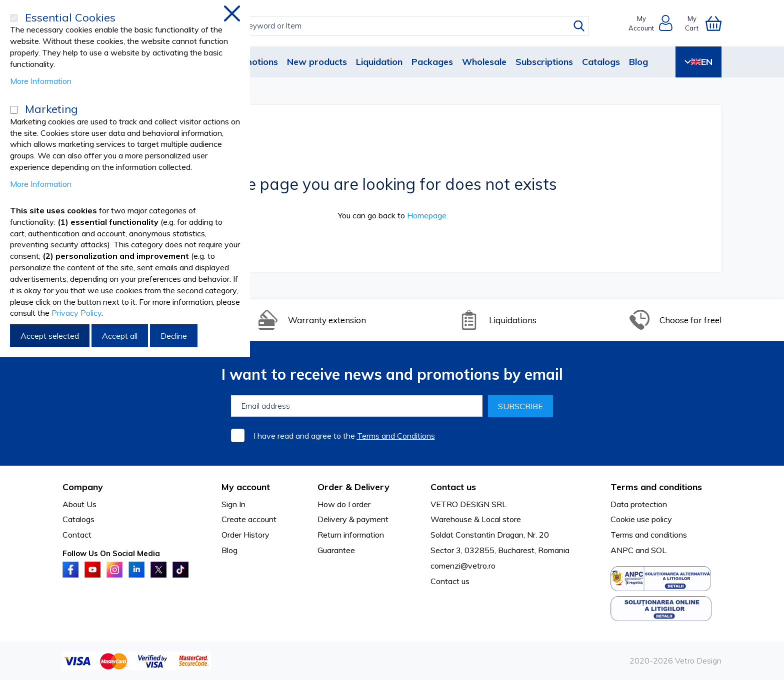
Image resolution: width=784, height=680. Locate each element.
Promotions (253, 62)
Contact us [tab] (453, 487)
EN (698, 62)
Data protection (639, 504)
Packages (432, 62)
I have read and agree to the (344, 436)
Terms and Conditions (396, 436)
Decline (174, 336)
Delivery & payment (353, 519)
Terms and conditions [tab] (656, 487)
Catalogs (601, 62)
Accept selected (50, 336)
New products (317, 62)
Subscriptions (544, 62)
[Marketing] (14, 110)
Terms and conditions (649, 535)
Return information (351, 535)
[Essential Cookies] (14, 18)
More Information (41, 81)
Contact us (450, 581)
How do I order (344, 504)
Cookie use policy (641, 519)
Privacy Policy (76, 313)
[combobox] (401, 26)
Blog (638, 62)
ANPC (622, 550)
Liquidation (379, 62)
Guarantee (336, 550)
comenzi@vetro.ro (463, 566)
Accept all (120, 336)
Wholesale (484, 62)
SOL (659, 550)
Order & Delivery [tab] (353, 487)
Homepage (427, 215)
